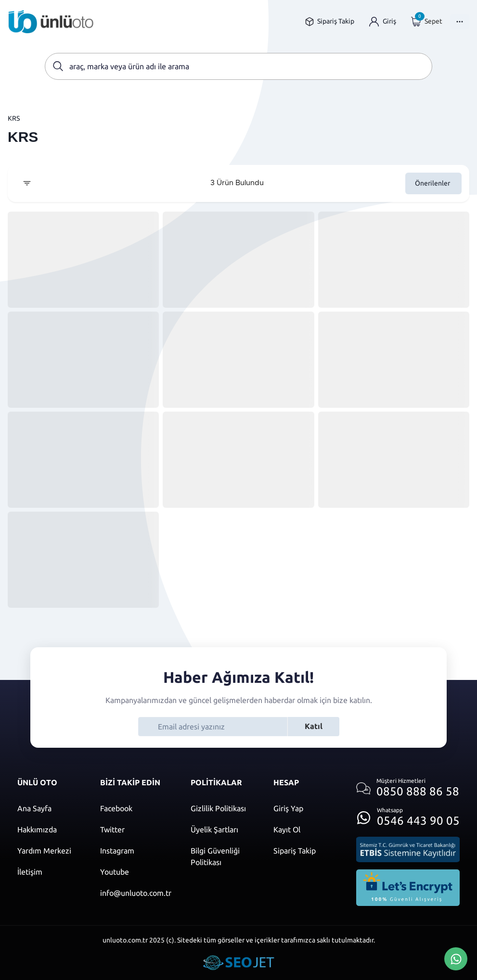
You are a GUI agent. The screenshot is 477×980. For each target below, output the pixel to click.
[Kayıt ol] (305, 829)
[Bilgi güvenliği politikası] (222, 856)
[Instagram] (136, 851)
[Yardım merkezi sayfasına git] (49, 851)
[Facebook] (136, 808)
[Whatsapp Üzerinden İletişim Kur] (456, 958)
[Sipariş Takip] (305, 851)
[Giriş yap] (383, 21)
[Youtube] (136, 872)
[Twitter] (136, 829)
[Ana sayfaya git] (51, 22)
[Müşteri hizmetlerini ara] (408, 788)
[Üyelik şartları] (222, 829)
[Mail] (136, 893)
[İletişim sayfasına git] (49, 872)
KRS (14, 118)
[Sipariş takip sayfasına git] (329, 21)
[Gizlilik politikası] (222, 808)
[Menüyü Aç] (460, 22)
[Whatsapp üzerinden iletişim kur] (408, 815)
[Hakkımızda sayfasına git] (49, 829)
